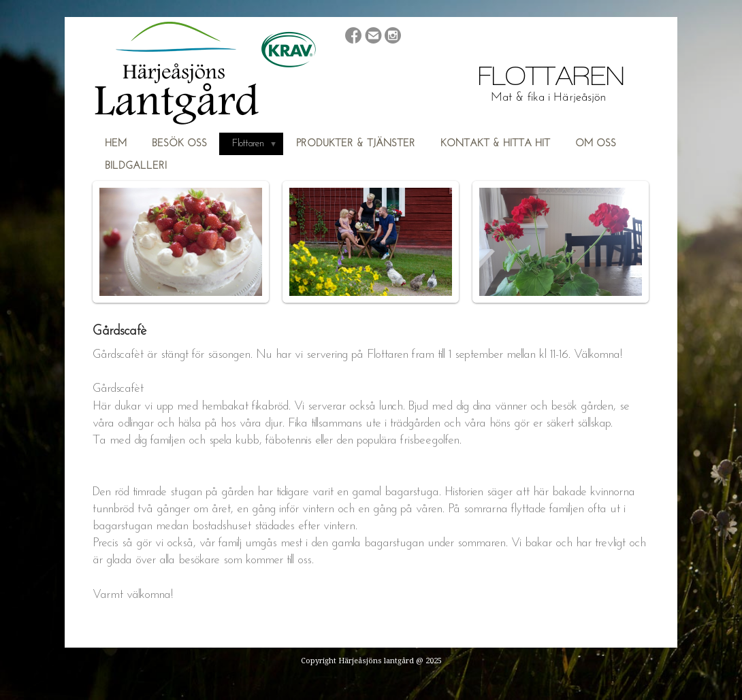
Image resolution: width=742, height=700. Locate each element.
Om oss (596, 144)
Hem (116, 144)
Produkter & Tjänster (356, 144)
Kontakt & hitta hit (495, 144)
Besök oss (179, 144)
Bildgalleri (136, 166)
